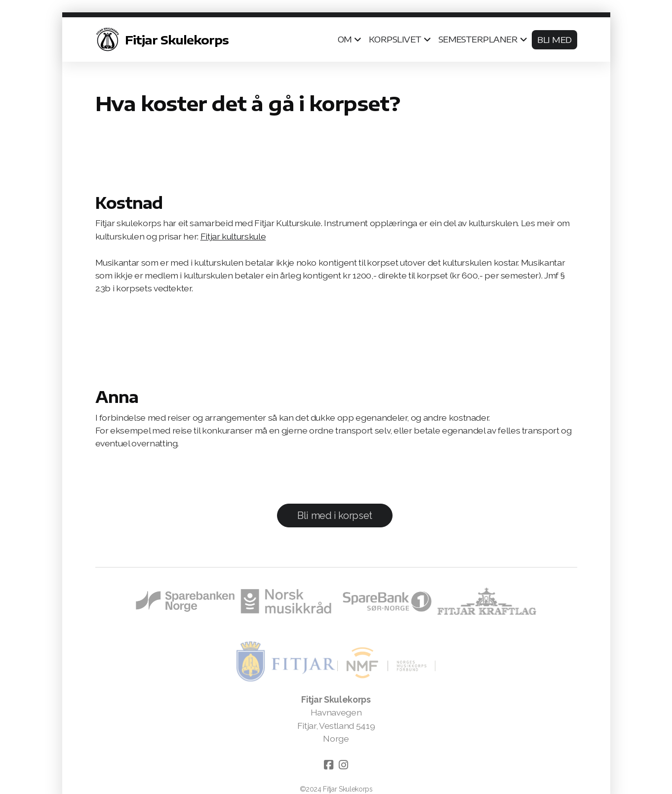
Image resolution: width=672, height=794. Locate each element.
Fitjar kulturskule (233, 236)
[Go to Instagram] (344, 765)
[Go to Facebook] (329, 765)
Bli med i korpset (335, 516)
